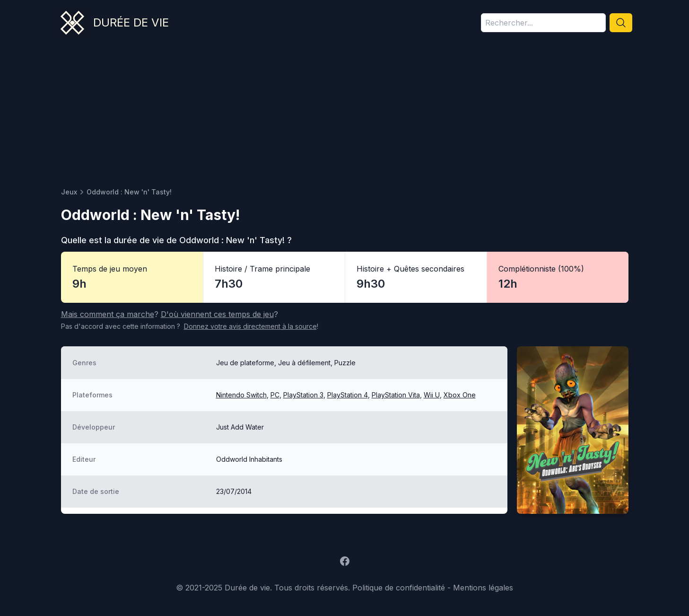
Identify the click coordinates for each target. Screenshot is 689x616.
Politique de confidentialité (399, 588)
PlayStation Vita (396, 395)
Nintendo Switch (241, 395)
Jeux (69, 192)
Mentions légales (483, 588)
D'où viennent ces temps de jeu (217, 314)
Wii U (432, 395)
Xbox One (460, 395)
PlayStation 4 (348, 395)
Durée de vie (131, 22)
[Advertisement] (345, 116)
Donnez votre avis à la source (250, 326)
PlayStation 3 (303, 395)
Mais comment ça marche (108, 314)
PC (275, 395)
